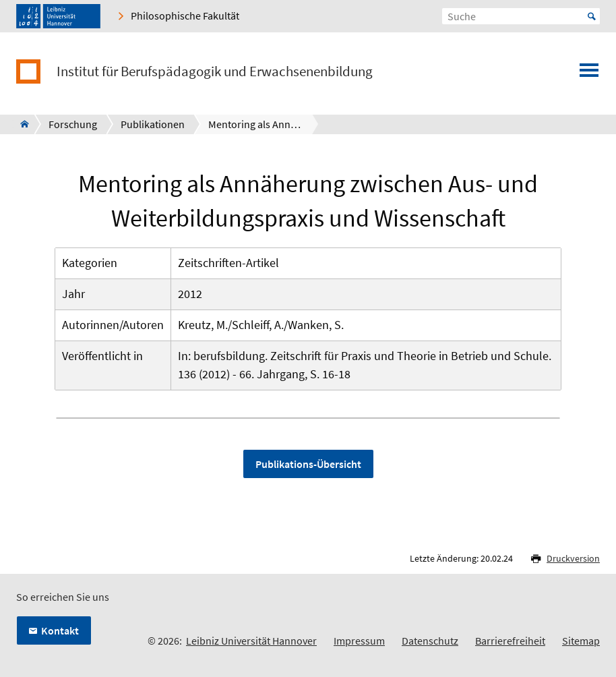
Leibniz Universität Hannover (251, 641)
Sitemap (581, 641)
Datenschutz (430, 641)
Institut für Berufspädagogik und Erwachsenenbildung (215, 71)
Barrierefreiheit (510, 641)
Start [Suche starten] (592, 16)
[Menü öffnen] (589, 74)
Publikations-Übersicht (308, 464)
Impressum (359, 641)
